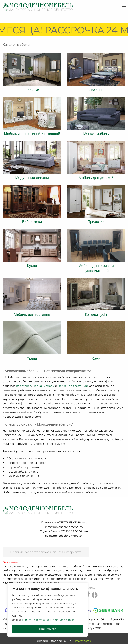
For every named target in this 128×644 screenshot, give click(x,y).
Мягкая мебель (96, 134)
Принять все (48, 629)
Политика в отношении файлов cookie (48, 620)
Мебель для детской (96, 178)
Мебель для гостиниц (32, 314)
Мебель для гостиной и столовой (32, 134)
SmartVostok (82, 641)
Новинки (32, 90)
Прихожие (96, 222)
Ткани (32, 358)
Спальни (96, 90)
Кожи (96, 358)
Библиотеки (32, 222)
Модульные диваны (32, 178)
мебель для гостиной (73, 386)
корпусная (24, 386)
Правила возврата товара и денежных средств (46, 552)
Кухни (32, 266)
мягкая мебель (43, 386)
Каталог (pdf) (96, 314)
